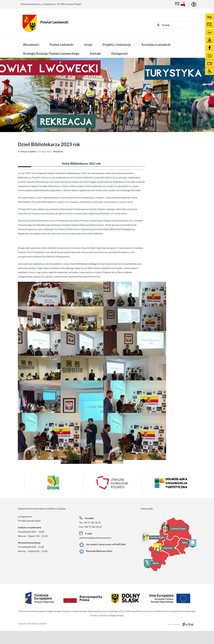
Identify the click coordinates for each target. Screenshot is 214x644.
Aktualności (58, 151)
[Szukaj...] (175, 25)
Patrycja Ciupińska (28, 151)
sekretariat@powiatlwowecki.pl (95, 538)
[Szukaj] (158, 25)
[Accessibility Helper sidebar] (194, 4)
